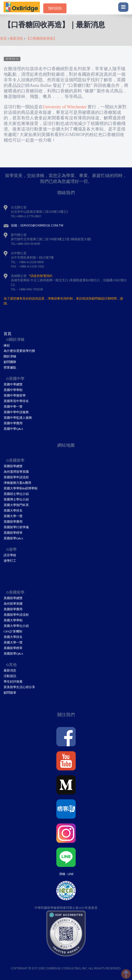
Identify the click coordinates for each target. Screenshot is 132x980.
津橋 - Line (66, 874)
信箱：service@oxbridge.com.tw (37, 225)
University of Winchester (65, 107)
